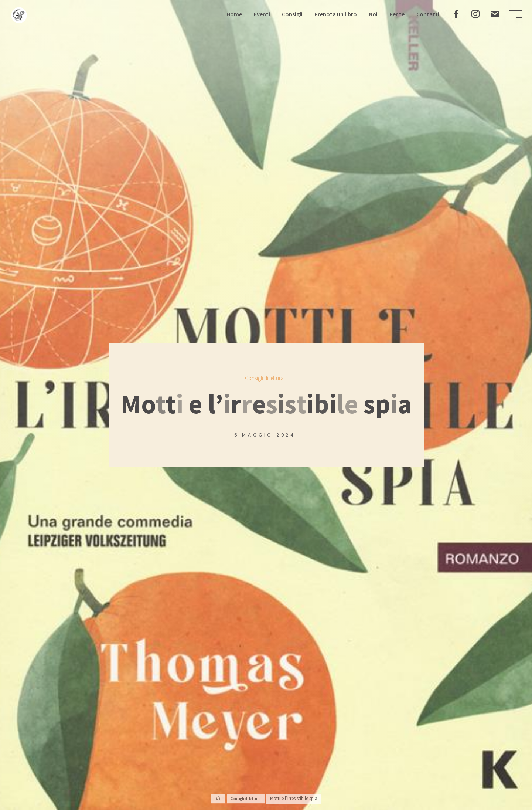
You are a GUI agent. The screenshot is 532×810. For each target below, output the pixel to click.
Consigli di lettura (264, 378)
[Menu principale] (511, 16)
